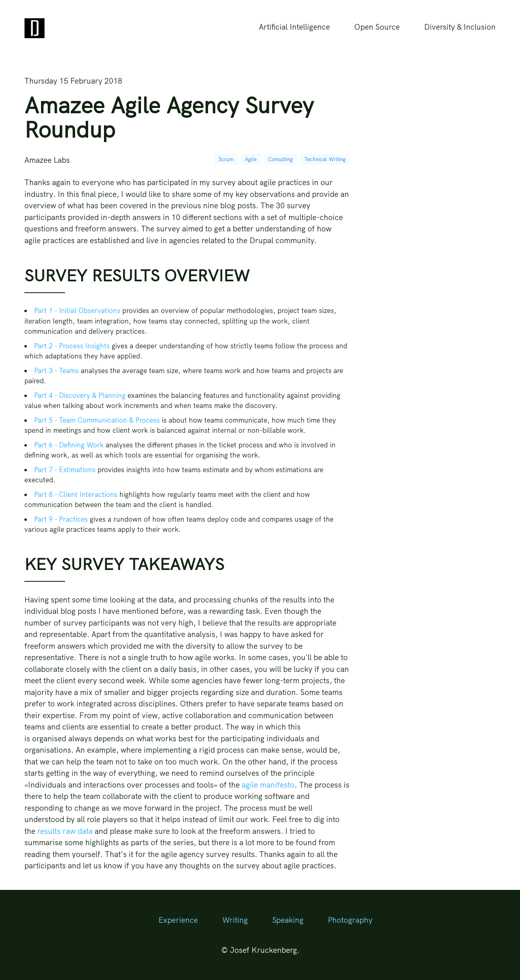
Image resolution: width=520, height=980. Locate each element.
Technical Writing (325, 159)
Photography (350, 920)
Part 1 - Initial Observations (77, 310)
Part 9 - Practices (61, 519)
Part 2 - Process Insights (72, 346)
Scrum (226, 159)
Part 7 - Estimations (65, 469)
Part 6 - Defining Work (69, 445)
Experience (178, 920)
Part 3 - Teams (56, 370)
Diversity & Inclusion (460, 27)
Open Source (377, 27)
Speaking (288, 920)
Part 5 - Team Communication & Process (97, 420)
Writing (235, 920)
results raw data (65, 831)
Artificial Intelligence (294, 27)
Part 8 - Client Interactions (76, 494)
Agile (251, 159)
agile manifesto (268, 785)
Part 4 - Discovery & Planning (80, 395)
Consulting (281, 159)
